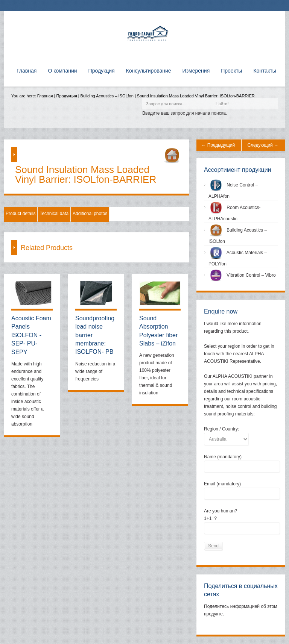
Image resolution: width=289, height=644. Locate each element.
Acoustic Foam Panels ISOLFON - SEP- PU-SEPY (31, 335)
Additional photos (90, 214)
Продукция (67, 96)
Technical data (54, 214)
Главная (45, 96)
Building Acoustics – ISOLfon (107, 96)
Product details (21, 214)
